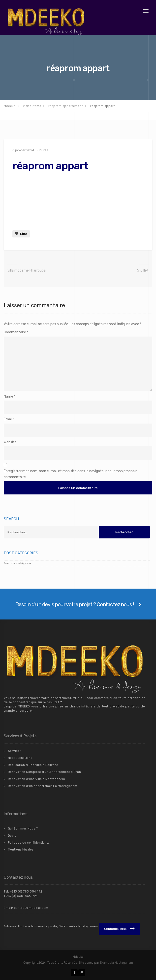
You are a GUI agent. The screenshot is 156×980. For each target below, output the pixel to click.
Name (8, 396)
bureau (45, 150)
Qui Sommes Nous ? (23, 829)
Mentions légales (21, 850)
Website (10, 442)
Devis (12, 836)
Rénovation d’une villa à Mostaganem (37, 779)
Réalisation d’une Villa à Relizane (33, 765)
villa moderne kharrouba (27, 270)
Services (15, 751)
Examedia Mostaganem (116, 963)
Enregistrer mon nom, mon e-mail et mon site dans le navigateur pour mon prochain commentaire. (71, 474)
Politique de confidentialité (29, 843)
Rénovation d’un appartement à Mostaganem (43, 786)
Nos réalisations (20, 758)
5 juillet (143, 270)
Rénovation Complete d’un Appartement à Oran (45, 772)
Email (8, 419)
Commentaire (16, 332)
